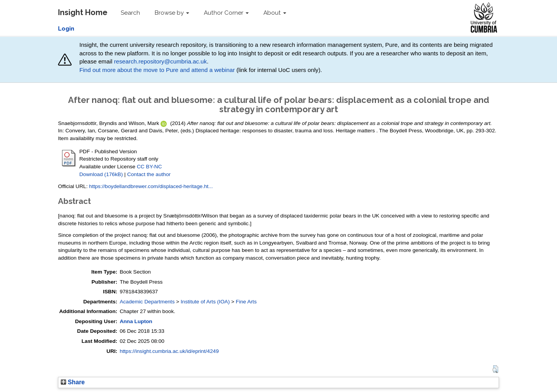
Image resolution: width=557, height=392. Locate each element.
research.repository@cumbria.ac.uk (161, 61)
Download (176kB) (101, 174)
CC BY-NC (150, 167)
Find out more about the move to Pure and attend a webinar (157, 70)
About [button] (275, 13)
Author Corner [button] (226, 13)
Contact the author (149, 174)
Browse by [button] (172, 13)
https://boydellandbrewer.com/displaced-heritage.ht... (151, 186)
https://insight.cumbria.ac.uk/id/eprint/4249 (169, 351)
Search (130, 13)
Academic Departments (147, 302)
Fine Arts (246, 302)
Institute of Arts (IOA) (205, 302)
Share (73, 382)
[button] (495, 369)
